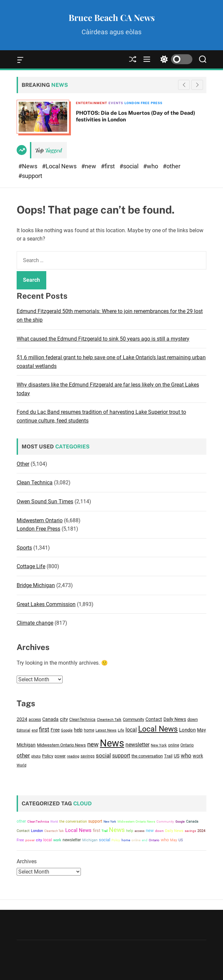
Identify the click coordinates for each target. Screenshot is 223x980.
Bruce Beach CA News (112, 18)
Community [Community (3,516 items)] (133, 719)
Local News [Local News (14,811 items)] (158, 729)
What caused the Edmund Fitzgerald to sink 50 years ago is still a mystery (103, 339)
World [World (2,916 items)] (21, 765)
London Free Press (143, 103)
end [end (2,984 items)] (35, 730)
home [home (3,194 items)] (89, 730)
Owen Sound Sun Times (45, 501)
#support (30, 176)
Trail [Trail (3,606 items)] (168, 756)
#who (151, 166)
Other (23, 464)
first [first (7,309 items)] (44, 730)
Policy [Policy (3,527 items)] (48, 756)
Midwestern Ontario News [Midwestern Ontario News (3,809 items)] (61, 745)
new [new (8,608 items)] (93, 744)
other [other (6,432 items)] (23, 755)
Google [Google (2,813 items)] (67, 730)
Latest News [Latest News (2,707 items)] (106, 730)
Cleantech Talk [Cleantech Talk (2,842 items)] (109, 720)
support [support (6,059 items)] (121, 756)
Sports (24, 548)
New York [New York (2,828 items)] (159, 745)
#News (28, 166)
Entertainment (92, 103)
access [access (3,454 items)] (35, 719)
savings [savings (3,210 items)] (88, 756)
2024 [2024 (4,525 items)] (22, 719)
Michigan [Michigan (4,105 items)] (26, 745)
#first (109, 166)
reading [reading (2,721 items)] (73, 756)
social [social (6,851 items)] (103, 755)
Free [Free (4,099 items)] (55, 730)
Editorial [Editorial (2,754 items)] (23, 730)
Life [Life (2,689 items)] (121, 730)
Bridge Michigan (36, 585)
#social (130, 166)
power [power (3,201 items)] (60, 756)
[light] (175, 59)
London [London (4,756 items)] (187, 730)
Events (116, 103)
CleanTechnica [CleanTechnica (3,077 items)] (82, 720)
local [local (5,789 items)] (131, 730)
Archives (27, 861)
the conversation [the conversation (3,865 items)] (147, 756)
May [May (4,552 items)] (202, 730)
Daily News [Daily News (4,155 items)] (175, 719)
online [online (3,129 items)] (174, 745)
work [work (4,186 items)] (198, 756)
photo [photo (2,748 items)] (36, 756)
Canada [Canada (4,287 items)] (50, 719)
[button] (197, 85)
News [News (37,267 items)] (112, 743)
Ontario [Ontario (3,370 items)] (187, 745)
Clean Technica (35, 483)
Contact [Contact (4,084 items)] (154, 719)
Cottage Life (31, 566)
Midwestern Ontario (40, 520)
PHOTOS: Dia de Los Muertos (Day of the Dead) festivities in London (135, 116)
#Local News (60, 166)
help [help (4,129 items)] (78, 730)
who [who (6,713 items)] (186, 755)
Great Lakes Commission (46, 604)
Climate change (35, 623)
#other (172, 166)
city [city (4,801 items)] (64, 719)
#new (89, 166)
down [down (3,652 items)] (193, 719)
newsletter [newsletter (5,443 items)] (137, 745)
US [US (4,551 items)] (177, 756)
